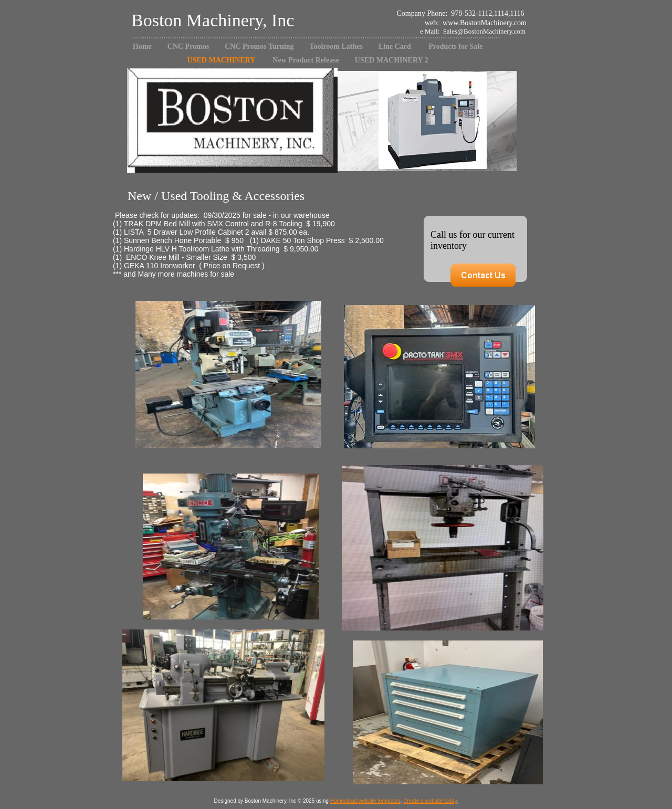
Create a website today (430, 801)
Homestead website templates (365, 801)
